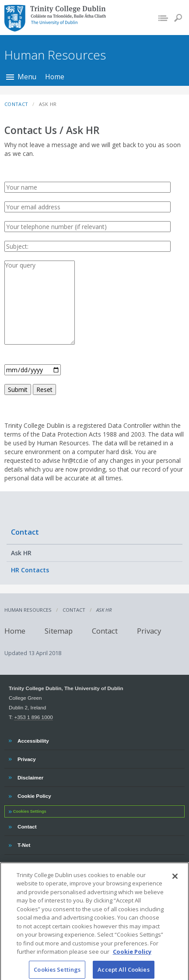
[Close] (175, 881)
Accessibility (33, 740)
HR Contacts (30, 570)
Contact (25, 532)
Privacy (149, 631)
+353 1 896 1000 (33, 717)
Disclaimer (30, 776)
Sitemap (59, 631)
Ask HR (21, 553)
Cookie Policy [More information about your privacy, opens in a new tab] (132, 957)
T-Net (25, 844)
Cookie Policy (34, 795)
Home (55, 77)
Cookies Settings (30, 811)
